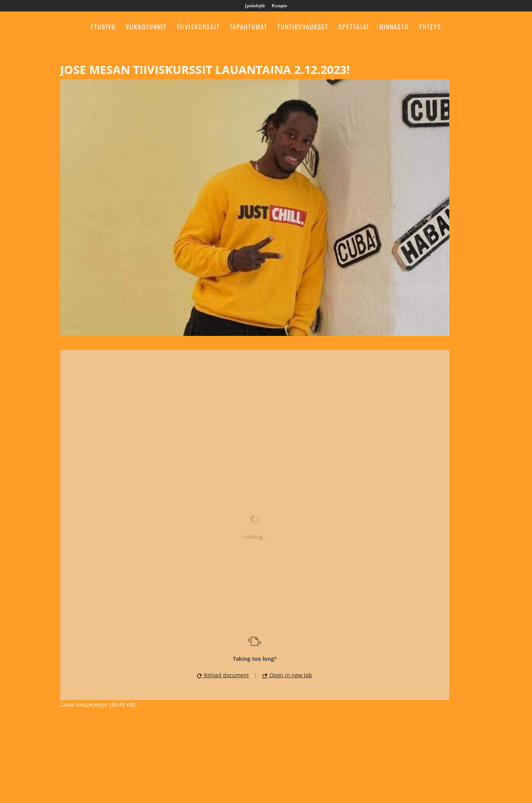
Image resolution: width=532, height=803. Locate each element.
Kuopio (279, 6)
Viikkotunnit (146, 28)
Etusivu (103, 28)
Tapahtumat (249, 28)
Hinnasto (394, 28)
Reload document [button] (223, 675)
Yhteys (430, 28)
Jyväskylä (255, 6)
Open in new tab (287, 675)
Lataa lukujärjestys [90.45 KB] (98, 704)
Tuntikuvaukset (303, 28)
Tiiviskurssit (198, 28)
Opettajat (354, 28)
